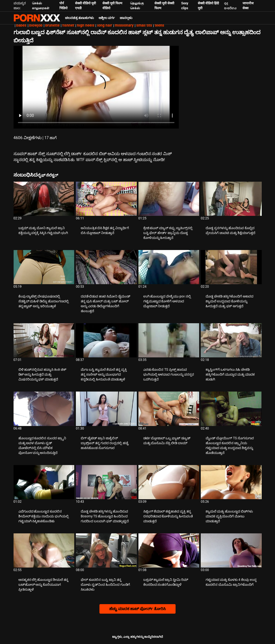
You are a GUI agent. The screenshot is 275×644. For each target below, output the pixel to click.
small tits (144, 25)
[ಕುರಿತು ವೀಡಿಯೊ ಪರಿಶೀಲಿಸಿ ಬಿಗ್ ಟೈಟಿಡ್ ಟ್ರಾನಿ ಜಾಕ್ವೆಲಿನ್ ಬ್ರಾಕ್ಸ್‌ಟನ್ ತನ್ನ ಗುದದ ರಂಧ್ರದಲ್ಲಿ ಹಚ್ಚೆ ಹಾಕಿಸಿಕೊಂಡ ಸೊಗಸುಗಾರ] (106, 409)
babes (21, 25)
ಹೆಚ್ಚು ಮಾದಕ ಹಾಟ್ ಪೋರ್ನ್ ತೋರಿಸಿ (137, 609)
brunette (52, 25)
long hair (104, 25)
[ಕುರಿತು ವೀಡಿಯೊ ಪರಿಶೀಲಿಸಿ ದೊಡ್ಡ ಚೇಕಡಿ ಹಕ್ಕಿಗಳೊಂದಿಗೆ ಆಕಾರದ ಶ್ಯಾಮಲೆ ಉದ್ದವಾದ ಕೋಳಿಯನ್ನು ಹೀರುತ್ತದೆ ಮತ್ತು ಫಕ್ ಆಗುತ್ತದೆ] (231, 267)
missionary (124, 25)
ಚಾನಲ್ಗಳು (126, 18)
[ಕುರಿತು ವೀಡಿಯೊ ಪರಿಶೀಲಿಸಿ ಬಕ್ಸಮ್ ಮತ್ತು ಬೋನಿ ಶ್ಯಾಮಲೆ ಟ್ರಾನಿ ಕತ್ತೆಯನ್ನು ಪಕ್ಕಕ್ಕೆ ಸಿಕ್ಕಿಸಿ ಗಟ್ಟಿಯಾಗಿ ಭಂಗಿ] (44, 199)
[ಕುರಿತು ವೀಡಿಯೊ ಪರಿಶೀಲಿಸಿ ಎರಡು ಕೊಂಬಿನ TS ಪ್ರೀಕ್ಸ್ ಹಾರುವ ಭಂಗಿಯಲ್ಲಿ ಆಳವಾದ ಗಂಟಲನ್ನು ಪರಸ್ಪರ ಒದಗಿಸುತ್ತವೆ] (169, 340)
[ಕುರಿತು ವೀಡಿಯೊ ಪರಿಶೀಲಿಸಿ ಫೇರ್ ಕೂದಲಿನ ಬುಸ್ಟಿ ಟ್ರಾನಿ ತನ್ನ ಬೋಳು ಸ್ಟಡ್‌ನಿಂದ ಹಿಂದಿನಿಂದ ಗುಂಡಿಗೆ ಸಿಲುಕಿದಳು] (106, 550)
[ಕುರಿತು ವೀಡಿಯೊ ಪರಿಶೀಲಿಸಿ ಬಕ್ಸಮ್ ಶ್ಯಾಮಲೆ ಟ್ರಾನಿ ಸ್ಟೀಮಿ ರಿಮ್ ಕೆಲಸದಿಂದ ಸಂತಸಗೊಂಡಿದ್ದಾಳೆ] (169, 550)
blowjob (36, 25)
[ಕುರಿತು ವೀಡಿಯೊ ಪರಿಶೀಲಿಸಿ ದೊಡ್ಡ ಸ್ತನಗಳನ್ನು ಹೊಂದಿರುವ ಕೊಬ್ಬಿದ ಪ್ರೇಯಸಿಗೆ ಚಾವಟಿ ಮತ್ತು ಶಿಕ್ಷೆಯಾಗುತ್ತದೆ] (231, 199)
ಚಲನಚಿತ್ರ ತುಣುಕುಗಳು (80, 18)
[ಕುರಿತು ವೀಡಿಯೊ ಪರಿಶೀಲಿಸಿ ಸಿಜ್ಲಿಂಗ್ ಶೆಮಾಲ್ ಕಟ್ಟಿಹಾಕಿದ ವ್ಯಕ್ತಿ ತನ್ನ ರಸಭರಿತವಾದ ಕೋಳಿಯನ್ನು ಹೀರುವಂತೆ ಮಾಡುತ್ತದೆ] (169, 482)
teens (159, 25)
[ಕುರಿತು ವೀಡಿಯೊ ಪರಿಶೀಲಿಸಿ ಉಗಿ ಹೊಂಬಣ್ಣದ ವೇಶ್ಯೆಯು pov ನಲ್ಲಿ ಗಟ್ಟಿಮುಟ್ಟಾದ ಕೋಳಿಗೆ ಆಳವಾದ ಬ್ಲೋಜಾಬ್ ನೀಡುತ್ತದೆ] (169, 267)
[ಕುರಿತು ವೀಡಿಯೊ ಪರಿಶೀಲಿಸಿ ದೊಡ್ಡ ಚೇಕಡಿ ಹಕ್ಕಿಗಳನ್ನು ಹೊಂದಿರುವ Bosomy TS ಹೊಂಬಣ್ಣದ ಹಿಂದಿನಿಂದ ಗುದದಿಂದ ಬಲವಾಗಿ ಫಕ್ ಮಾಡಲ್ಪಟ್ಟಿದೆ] (106, 482)
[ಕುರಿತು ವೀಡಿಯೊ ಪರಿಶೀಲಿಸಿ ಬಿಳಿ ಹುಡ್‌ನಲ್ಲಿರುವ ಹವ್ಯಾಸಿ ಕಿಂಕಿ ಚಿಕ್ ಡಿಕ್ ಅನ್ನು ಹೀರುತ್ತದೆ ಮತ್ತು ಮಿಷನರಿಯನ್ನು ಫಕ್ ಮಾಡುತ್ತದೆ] (44, 340)
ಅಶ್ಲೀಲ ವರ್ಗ (107, 18)
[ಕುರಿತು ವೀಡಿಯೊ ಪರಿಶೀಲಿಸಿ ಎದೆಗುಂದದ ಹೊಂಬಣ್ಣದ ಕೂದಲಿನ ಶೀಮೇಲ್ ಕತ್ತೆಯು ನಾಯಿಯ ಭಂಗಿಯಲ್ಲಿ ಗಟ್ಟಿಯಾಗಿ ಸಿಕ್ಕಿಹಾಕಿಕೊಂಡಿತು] (44, 482)
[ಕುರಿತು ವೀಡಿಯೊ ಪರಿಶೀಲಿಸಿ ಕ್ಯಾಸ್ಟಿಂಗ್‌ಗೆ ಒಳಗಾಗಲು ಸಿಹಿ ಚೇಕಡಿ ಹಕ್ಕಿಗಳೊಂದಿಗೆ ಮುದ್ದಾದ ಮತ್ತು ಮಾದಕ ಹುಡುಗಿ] (231, 340)
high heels (86, 25)
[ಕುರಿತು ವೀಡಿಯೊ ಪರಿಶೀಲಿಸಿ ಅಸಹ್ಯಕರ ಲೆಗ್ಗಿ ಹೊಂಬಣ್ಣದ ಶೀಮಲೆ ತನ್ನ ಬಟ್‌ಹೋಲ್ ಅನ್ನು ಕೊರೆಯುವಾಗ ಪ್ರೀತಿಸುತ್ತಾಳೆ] (44, 550)
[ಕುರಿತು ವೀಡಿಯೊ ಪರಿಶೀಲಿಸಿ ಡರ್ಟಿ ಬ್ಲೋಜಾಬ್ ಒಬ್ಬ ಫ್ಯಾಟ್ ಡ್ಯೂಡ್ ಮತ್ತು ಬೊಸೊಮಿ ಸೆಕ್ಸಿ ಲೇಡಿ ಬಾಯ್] (169, 409)
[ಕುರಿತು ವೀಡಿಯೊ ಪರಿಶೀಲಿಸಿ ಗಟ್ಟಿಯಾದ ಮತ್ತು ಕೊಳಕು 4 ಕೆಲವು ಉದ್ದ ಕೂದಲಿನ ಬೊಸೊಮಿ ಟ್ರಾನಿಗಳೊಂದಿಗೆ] (231, 550)
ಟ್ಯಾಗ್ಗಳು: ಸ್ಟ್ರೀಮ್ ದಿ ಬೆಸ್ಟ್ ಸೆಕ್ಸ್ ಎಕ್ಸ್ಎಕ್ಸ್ (37, 18)
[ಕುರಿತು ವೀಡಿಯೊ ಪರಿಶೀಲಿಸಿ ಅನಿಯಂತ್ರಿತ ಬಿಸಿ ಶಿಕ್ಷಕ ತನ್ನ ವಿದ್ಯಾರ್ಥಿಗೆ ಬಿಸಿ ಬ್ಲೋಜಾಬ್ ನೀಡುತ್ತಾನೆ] (106, 199)
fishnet (68, 25)
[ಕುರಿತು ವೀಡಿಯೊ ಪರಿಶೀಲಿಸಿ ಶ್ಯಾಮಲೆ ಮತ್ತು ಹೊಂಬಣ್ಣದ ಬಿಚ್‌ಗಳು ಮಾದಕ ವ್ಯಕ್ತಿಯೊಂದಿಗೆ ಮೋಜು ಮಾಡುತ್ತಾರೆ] (231, 482)
